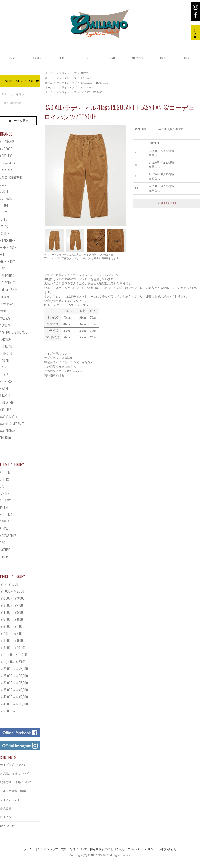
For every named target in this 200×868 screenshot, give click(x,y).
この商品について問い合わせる (64, 371)
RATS (3, 367)
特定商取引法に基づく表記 (107, 849)
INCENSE (5, 550)
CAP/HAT (5, 522)
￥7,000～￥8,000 (12, 633)
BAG (2, 543)
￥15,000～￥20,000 (14, 662)
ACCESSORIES (8, 536)
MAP (163, 58)
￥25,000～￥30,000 (14, 676)
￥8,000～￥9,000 (12, 641)
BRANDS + (37, 58)
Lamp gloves (7, 304)
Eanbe (4, 219)
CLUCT (4, 184)
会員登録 (6, 808)
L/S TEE (4, 494)
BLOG (87, 58)
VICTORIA (6, 410)
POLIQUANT (7, 346)
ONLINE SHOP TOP (20, 81)
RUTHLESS (6, 382)
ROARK (4, 374)
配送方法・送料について (16, 782)
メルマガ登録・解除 (13, 791)
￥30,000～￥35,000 (14, 683)
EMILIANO (5, 438)
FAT (2, 255)
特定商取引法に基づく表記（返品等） (69, 362)
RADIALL (86, 78)
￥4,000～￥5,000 (12, 612)
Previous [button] (41, 176)
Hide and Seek (8, 290)
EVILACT (5, 226)
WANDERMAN (8, 431)
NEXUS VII (6, 325)
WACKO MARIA (8, 417)
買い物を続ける (54, 375)
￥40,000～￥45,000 (14, 697)
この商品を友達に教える (60, 367)
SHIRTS (4, 479)
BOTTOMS (102, 83)
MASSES (5, 318)
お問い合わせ (168, 849)
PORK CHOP (7, 353)
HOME (12, 58)
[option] (86, 176)
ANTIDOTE (6, 149)
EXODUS (5, 233)
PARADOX (6, 339)
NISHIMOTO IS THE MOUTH (15, 332)
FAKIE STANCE (8, 248)
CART (195, 33)
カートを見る (18, 121)
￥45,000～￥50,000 (14, 704)
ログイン (6, 817)
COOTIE (4, 191)
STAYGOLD (6, 396)
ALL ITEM (5, 472)
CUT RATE (6, 198)
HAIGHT (4, 269)
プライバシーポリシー (142, 849)
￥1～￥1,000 (9, 584)
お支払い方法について (14, 774)
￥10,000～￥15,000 (13, 655)
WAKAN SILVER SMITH (13, 424)
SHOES (4, 529)
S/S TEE (5, 486)
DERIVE (4, 212)
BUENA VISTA (8, 163)
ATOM (11, 826)
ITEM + (63, 58)
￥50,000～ (8, 711)
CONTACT (187, 58)
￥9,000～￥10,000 (13, 648)
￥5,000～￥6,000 (12, 619)
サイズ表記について (57, 354)
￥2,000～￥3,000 (12, 598)
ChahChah (6, 170)
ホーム (49, 73)
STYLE (112, 58)
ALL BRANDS (7, 142)
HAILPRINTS (7, 276)
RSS (3, 826)
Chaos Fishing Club (11, 177)
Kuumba (5, 297)
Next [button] (130, 176)
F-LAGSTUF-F (8, 241)
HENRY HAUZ (7, 283)
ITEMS (85, 73)
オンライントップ (67, 73)
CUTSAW (5, 501)
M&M (3, 311)
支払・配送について (74, 849)
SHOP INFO (137, 58)
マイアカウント (10, 800)
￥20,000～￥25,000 (92, 92)
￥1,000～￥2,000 (12, 591)
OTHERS (5, 557)
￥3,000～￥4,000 (12, 605)
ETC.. (3, 445)
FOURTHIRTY (7, 262)
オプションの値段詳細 (59, 358)
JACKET (4, 508)
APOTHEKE (6, 156)
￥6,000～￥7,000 (12, 626)
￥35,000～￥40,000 (14, 690)
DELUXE (4, 205)
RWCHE (4, 389)
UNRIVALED (6, 403)
